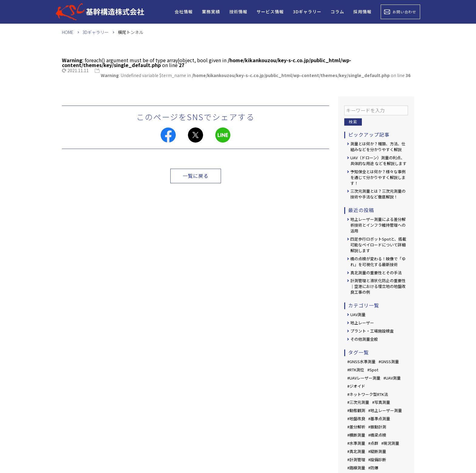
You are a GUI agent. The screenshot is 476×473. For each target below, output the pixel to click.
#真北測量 (356, 451)
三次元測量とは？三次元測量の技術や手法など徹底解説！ (378, 194)
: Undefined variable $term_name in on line (256, 75)
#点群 (373, 443)
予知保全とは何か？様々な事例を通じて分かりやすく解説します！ (378, 177)
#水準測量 (356, 443)
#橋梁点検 (377, 435)
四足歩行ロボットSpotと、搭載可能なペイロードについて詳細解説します (378, 245)
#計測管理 (356, 459)
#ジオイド (356, 386)
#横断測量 (356, 435)
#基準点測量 (379, 419)
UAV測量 (358, 314)
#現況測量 (390, 443)
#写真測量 (381, 402)
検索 (353, 122)
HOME (68, 32)
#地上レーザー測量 (385, 410)
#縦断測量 (377, 451)
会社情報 (184, 12)
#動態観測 (356, 410)
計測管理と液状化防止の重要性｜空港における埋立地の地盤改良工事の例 (378, 286)
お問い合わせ (404, 12)
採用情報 (362, 12)
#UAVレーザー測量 (364, 378)
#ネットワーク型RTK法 (368, 394)
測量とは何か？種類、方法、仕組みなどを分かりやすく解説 (378, 147)
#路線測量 (356, 468)
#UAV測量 (392, 378)
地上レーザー (362, 323)
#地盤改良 (356, 419)
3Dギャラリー (307, 12)
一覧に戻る (196, 176)
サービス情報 (270, 12)
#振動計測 (377, 427)
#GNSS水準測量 (361, 362)
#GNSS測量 (389, 362)
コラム (337, 12)
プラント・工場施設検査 (372, 331)
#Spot (373, 370)
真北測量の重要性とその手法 (376, 273)
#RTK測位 (356, 370)
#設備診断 (377, 459)
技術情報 (238, 12)
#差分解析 (356, 427)
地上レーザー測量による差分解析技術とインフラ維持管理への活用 (378, 225)
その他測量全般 (364, 339)
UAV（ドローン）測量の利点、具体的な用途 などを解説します (378, 160)
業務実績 (211, 12)
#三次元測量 (358, 402)
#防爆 (373, 468)
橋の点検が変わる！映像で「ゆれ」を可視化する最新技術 (378, 262)
